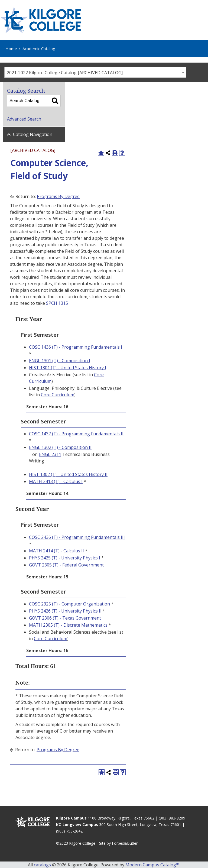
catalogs (42, 865)
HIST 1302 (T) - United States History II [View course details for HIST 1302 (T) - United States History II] (68, 474)
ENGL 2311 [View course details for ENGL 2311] (50, 454)
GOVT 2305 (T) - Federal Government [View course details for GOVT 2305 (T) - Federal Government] (66, 565)
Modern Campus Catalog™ (152, 865)
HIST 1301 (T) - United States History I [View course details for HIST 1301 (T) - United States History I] (68, 368)
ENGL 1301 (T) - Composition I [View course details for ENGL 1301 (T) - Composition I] (60, 361)
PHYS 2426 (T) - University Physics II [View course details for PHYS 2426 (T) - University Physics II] (65, 611)
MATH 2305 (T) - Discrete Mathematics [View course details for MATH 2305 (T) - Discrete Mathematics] (68, 625)
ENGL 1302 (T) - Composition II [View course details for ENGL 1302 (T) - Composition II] (60, 447)
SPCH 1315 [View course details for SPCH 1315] (57, 303)
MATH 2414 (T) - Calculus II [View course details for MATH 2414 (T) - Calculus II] (56, 551)
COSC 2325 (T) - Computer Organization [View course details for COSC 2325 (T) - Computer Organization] (69, 604)
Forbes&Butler (125, 843)
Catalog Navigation (33, 134)
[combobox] (95, 72)
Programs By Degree (58, 196)
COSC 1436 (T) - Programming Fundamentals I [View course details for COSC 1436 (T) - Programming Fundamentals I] (76, 347)
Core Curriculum (58, 395)
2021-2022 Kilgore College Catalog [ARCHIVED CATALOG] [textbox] (65, 73)
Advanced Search (24, 119)
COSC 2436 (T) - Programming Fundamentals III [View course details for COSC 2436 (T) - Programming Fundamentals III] (77, 537)
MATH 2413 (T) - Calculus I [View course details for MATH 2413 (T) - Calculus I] (56, 481)
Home (11, 48)
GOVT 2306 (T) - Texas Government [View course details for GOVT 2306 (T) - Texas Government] (65, 618)
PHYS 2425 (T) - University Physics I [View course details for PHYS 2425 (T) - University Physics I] (65, 558)
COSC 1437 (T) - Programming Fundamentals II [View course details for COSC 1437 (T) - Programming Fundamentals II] (76, 434)
